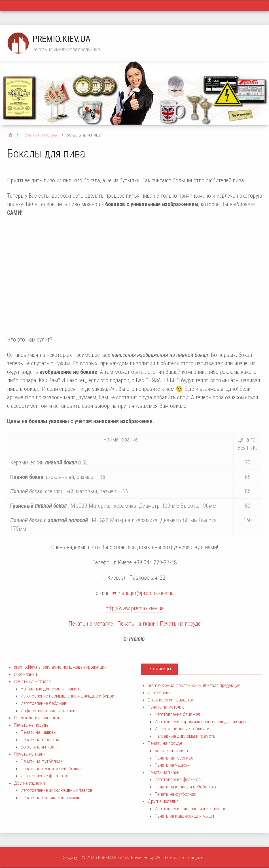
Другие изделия (29, 783)
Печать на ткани (136, 624)
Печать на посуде (180, 624)
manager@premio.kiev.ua (145, 593)
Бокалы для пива (37, 747)
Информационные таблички (48, 711)
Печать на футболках (42, 761)
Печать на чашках (38, 732)
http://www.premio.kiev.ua (134, 608)
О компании (25, 674)
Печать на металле (91, 624)
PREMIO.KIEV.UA (62, 39)
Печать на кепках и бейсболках (52, 769)
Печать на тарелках (40, 739)
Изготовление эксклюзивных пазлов (57, 790)
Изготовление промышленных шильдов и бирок (67, 696)
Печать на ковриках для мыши (50, 797)
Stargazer (196, 857)
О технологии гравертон (37, 718)
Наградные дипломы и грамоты (52, 689)
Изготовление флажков (44, 776)
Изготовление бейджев (44, 703)
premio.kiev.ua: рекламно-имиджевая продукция (60, 667)
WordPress (166, 857)
